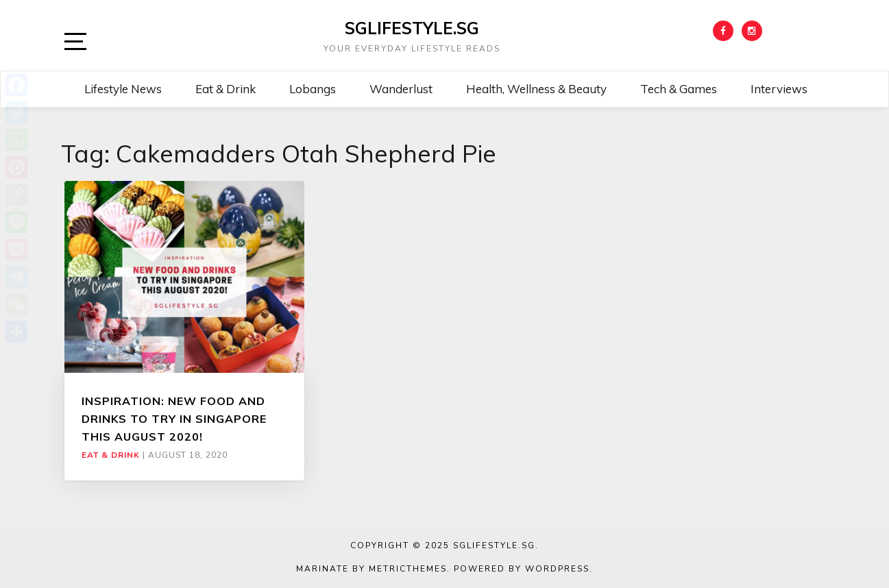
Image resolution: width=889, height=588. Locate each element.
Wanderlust (401, 89)
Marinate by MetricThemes (372, 569)
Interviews (779, 89)
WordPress (557, 569)
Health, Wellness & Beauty (536, 89)
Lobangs (313, 89)
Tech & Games (679, 89)
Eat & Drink (226, 89)
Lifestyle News (123, 89)
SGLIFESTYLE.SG (412, 28)
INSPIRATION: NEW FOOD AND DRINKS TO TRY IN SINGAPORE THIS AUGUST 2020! (174, 419)
